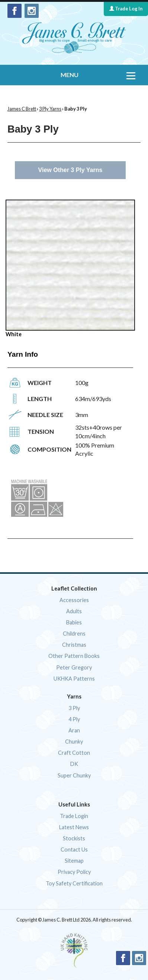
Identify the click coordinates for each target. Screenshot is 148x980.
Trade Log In (126, 9)
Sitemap (74, 861)
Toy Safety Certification (74, 883)
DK (74, 764)
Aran (74, 730)
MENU (70, 75)
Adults (74, 611)
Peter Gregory (74, 667)
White (70, 268)
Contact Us (74, 849)
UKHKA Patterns (74, 679)
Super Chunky (74, 775)
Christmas (74, 645)
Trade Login (74, 816)
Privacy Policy (74, 872)
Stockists (74, 838)
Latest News (74, 827)
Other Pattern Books (74, 656)
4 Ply (74, 719)
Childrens (74, 634)
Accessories (74, 600)
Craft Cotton (74, 753)
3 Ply (74, 708)
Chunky (74, 742)
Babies (74, 622)
